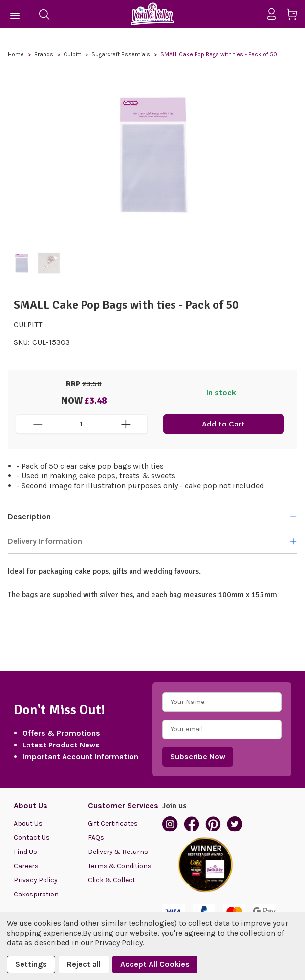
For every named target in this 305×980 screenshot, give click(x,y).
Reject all (84, 964)
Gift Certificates (113, 823)
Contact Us (32, 838)
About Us (28, 823)
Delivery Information (152, 541)
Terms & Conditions (120, 866)
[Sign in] (275, 14)
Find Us (25, 852)
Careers (26, 866)
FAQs (96, 838)
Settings (31, 964)
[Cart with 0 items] (295, 16)
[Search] (44, 14)
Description (152, 517)
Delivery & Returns (118, 852)
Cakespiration (36, 894)
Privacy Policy (36, 880)
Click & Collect (112, 880)
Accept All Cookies (155, 964)
